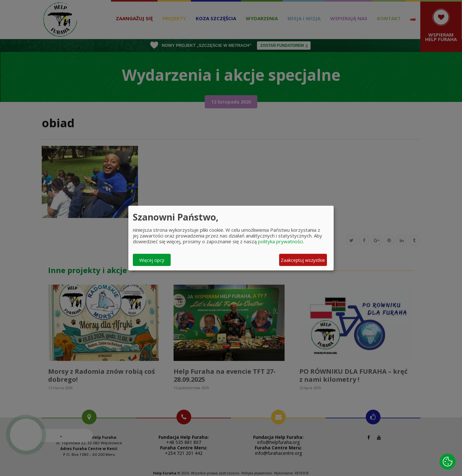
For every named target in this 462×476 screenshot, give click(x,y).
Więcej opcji (152, 260)
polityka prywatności (280, 241)
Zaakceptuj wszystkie (303, 260)
